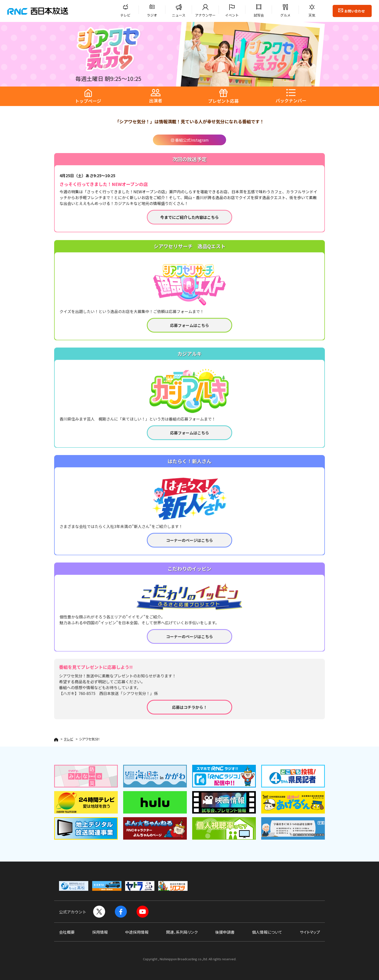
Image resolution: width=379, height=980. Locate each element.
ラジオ (152, 15)
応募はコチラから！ (189, 712)
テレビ (125, 15)
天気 (312, 15)
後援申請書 (225, 932)
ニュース (179, 15)
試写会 (259, 15)
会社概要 (67, 932)
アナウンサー (205, 15)
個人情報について (267, 932)
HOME (56, 740)
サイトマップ (310, 932)
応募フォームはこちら (189, 330)
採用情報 (100, 932)
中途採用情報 (137, 932)
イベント (232, 15)
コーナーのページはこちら (189, 545)
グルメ (285, 15)
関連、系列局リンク (182, 932)
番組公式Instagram (190, 140)
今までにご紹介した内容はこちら (189, 217)
